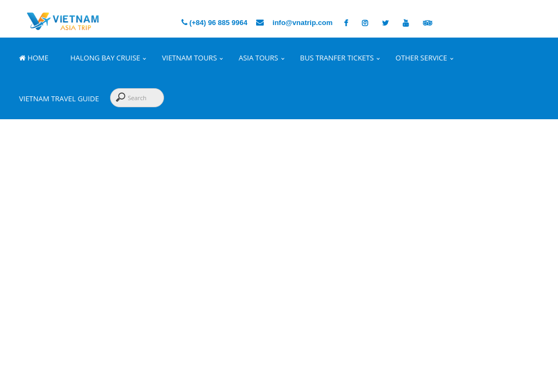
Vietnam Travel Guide (59, 99)
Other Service (421, 58)
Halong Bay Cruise (105, 58)
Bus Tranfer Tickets (337, 58)
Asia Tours (258, 58)
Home (34, 58)
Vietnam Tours (189, 58)
